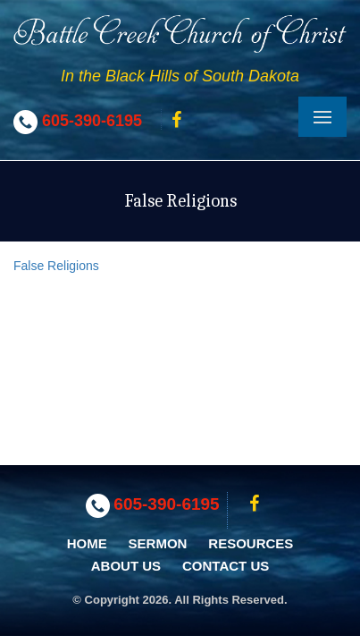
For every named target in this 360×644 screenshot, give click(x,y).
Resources (251, 543)
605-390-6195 (92, 121)
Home (87, 543)
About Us (126, 566)
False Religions (56, 266)
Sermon (158, 543)
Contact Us (226, 566)
